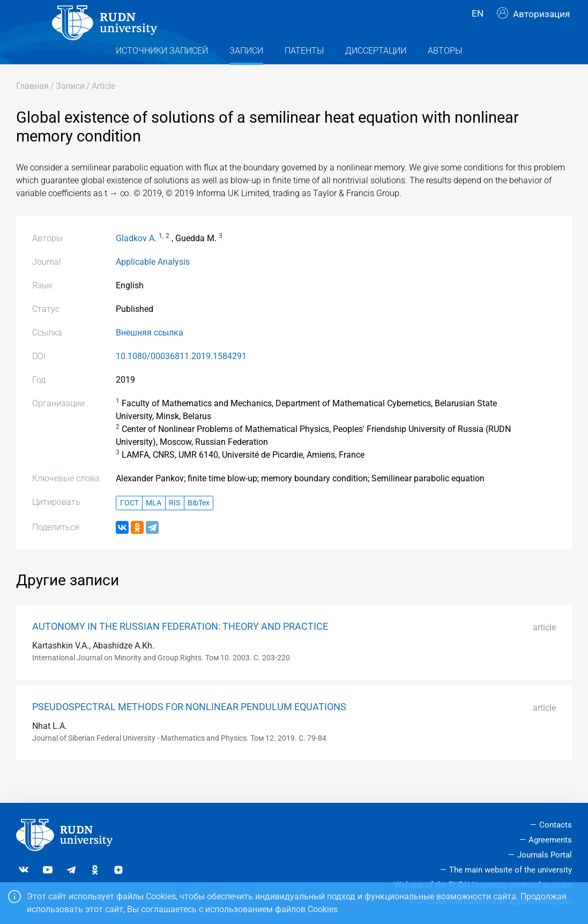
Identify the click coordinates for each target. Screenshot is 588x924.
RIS (174, 524)
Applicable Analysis (153, 283)
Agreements (550, 840)
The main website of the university (511, 870)
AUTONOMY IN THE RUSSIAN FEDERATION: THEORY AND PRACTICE (180, 648)
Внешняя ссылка (150, 354)
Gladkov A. (136, 260)
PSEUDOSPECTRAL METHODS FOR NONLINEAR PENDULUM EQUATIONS (189, 728)
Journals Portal (545, 855)
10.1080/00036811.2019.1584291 (181, 378)
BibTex (199, 524)
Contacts (556, 825)
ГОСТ (129, 524)
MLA (154, 524)
